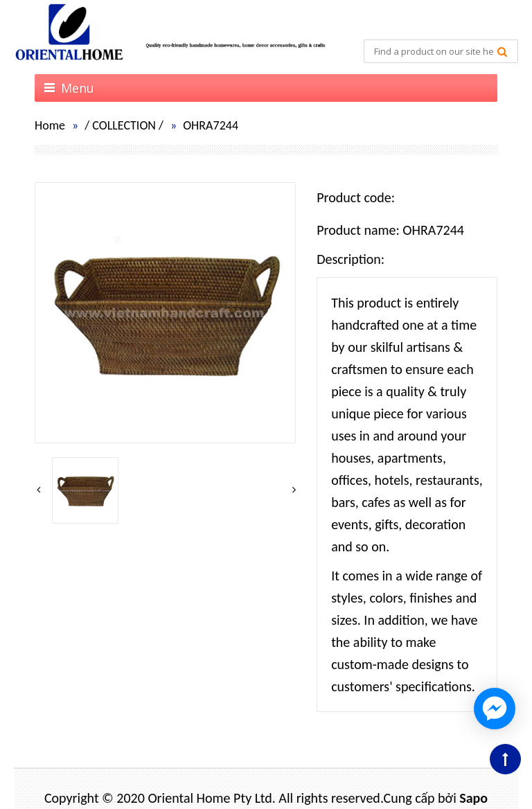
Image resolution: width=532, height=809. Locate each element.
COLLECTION (124, 125)
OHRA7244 (211, 125)
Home (50, 125)
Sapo (473, 798)
